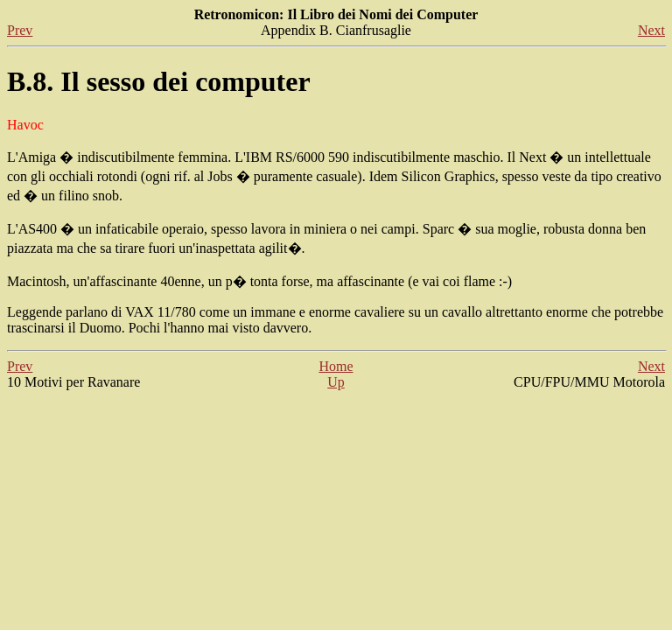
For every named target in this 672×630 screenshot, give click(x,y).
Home (336, 366)
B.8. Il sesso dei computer (159, 81)
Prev (20, 30)
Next (651, 30)
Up (336, 382)
